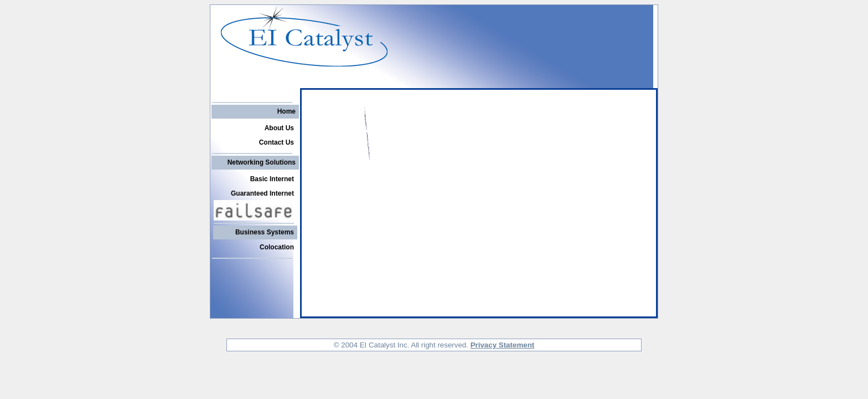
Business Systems (265, 232)
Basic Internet (272, 179)
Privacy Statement (503, 345)
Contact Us (277, 142)
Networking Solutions (262, 162)
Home (286, 111)
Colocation (277, 247)
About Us (279, 128)
